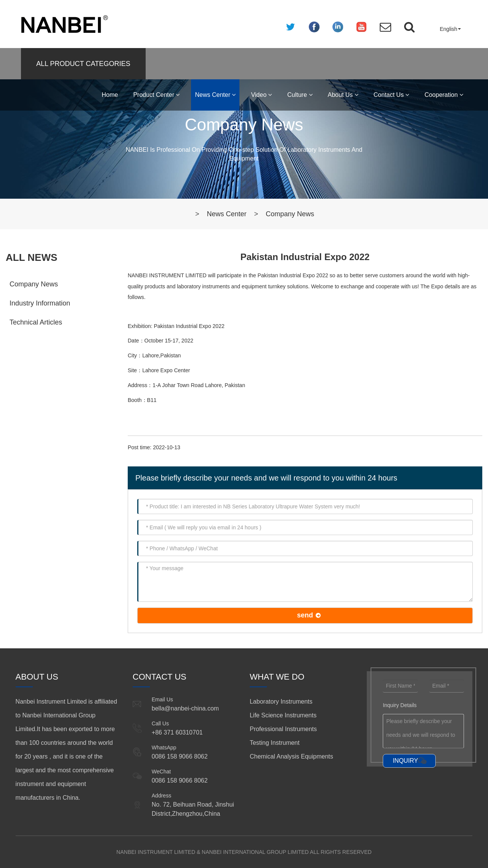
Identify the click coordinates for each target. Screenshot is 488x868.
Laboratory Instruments (281, 702)
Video (261, 95)
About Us (343, 95)
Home (110, 95)
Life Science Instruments (283, 715)
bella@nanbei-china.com (185, 708)
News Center (215, 95)
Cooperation (444, 95)
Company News (290, 214)
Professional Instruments (283, 729)
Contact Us (392, 95)
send (305, 615)
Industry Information (40, 303)
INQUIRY (405, 761)
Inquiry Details (400, 705)
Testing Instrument (275, 743)
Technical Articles (36, 322)
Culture (300, 95)
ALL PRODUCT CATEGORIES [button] (83, 64)
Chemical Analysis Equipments (291, 756)
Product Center (156, 95)
